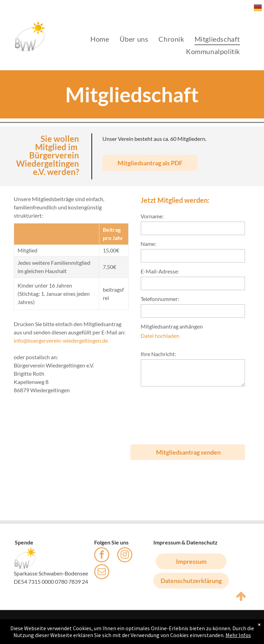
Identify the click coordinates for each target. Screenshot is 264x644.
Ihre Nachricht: (158, 354)
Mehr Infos (238, 635)
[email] (102, 573)
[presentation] (169, 413)
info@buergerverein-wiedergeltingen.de (61, 340)
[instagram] (125, 556)
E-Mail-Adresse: (160, 271)
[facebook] (102, 556)
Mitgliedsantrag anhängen (172, 326)
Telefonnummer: (160, 299)
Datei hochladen (160, 336)
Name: (148, 244)
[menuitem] (100, 39)
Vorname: (152, 216)
